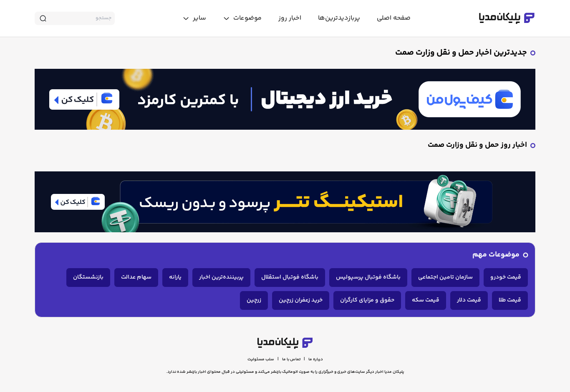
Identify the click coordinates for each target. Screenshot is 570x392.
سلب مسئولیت (261, 359)
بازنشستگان (88, 277)
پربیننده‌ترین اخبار (221, 277)
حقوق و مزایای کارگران (367, 300)
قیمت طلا (510, 300)
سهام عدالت (136, 277)
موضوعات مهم (496, 255)
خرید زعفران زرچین (301, 300)
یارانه (175, 277)
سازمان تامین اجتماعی (445, 277)
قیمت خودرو (506, 277)
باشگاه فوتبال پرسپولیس (368, 277)
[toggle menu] (242, 18)
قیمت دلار (469, 300)
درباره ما (316, 359)
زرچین (254, 300)
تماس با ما (291, 359)
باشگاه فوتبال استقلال (290, 277)
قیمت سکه (426, 300)
